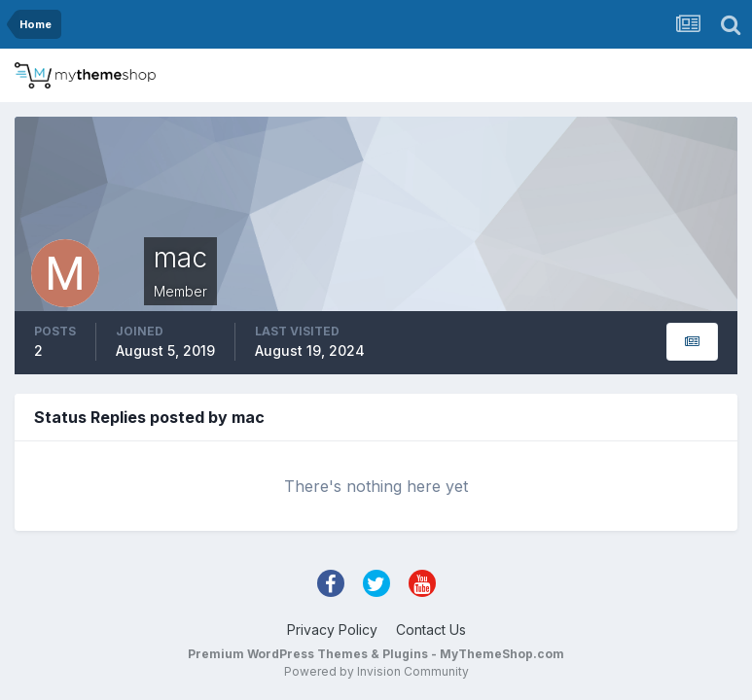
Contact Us (431, 630)
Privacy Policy (332, 630)
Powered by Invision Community (376, 671)
